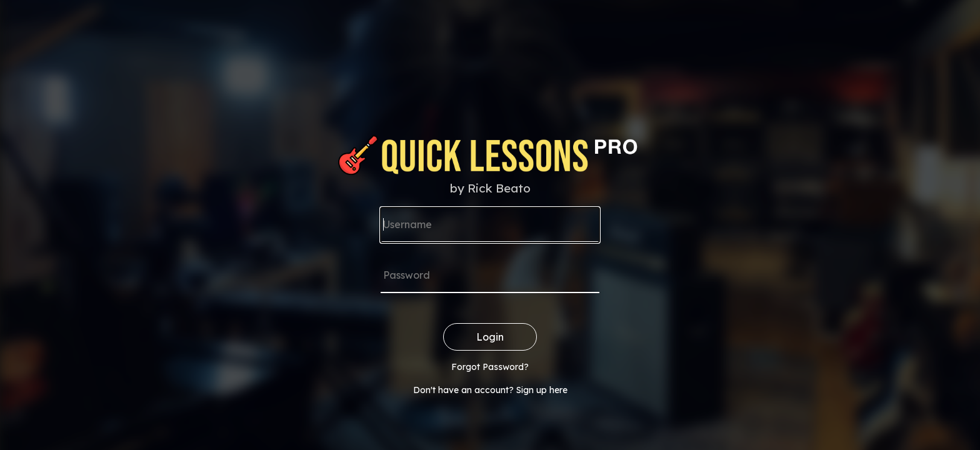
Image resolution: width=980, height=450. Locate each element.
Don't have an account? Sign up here (490, 390)
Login (490, 337)
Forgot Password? (490, 367)
